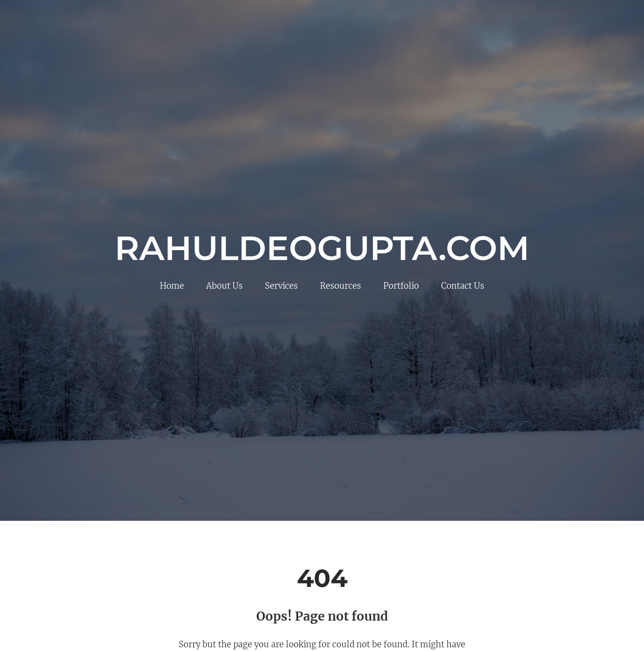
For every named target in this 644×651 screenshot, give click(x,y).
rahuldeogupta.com (322, 248)
